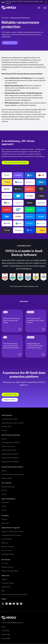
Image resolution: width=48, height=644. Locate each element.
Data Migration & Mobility (11, 443)
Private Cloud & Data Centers (12, 467)
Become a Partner (8, 547)
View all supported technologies (15, 163)
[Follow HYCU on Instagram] (17, 604)
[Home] (9, 8)
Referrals (5, 543)
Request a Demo (10, 43)
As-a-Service (6, 483)
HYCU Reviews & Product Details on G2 (24, 286)
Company (5, 515)
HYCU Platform (7, 415)
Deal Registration (8, 554)
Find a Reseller (7, 539)
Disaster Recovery (8, 446)
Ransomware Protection (10, 454)
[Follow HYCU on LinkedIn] (6, 604)
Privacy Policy (6, 638)
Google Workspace (8, 487)
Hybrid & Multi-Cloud (9, 450)
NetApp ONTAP (7, 478)
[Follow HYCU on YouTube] (10, 604)
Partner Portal (7, 550)
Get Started (6, 560)
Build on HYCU (6, 427)
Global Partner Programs (11, 528)
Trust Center (6, 631)
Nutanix (4, 471)
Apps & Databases (8, 499)
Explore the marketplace (10, 571)
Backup (4, 439)
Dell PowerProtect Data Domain (13, 474)
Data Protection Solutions (11, 435)
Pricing (4, 430)
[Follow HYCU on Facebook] (14, 604)
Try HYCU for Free (10, 394)
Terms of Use (6, 634)
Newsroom (5, 523)
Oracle (4, 506)
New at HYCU (6, 587)
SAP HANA (5, 503)
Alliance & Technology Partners (13, 531)
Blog (3, 591)
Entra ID (4, 490)
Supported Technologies (10, 462)
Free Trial (5, 563)
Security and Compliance (10, 458)
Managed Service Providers (11, 535)
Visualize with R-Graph (10, 419)
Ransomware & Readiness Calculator (15, 594)
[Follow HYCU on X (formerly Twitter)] (3, 604)
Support (4, 579)
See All (4, 494)
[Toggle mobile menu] (45, 8)
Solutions (5, 18)
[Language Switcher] (40, 8)
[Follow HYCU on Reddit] (21, 604)
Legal (3, 627)
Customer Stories (8, 583)
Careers (4, 519)
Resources (5, 576)
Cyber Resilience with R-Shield (12, 423)
